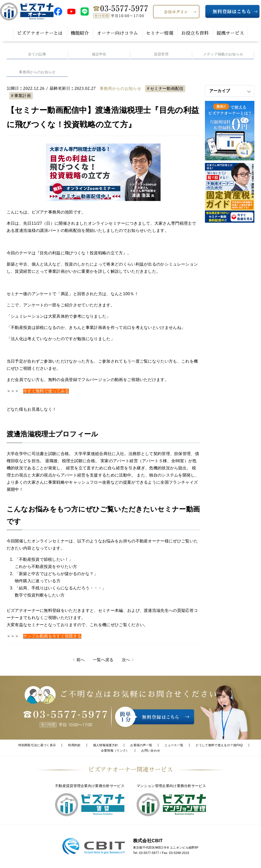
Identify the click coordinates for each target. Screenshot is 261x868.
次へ (126, 660)
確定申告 (99, 54)
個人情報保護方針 (106, 745)
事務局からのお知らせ (37, 72)
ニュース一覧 (174, 745)
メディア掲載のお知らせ (223, 54)
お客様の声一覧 (141, 745)
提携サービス (230, 33)
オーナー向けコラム (117, 33)
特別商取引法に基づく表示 (37, 745)
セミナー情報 (159, 33)
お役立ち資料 (195, 33)
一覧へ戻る (103, 660)
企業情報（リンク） (115, 751)
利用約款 (74, 745)
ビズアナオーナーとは (40, 33)
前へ (81, 660)
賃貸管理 (161, 54)
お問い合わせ (151, 751)
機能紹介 (80, 33)
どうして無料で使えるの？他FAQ (219, 745)
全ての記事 (37, 54)
